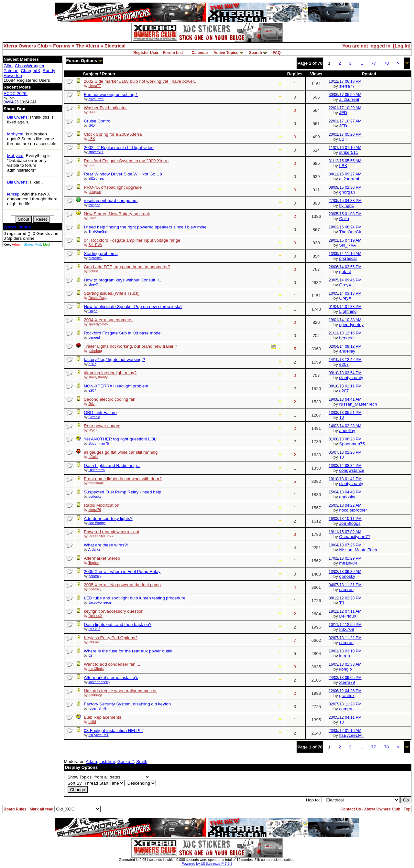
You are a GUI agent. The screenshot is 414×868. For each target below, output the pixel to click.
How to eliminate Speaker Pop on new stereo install (133, 307)
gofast (93, 271)
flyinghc (94, 205)
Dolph (93, 311)
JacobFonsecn (99, 602)
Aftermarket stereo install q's (111, 677)
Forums (62, 46)
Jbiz (91, 404)
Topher (94, 563)
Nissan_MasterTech (358, 404)
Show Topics (80, 777)
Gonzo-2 (126, 762)
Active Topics (226, 53)
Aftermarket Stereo (102, 558)
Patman (11, 71)
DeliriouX (95, 616)
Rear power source (102, 426)
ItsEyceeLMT (98, 735)
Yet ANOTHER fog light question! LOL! (121, 439)
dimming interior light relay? (110, 373)
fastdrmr (107, 762)
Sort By (75, 783)
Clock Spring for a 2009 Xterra (113, 134)
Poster (109, 74)
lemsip (13, 194)
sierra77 (95, 86)
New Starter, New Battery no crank (117, 214)
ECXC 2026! (16, 94)
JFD (92, 112)
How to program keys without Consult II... (123, 280)
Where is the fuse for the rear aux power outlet (128, 651)
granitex (347, 696)
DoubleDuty (97, 298)
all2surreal (96, 99)
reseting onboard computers (111, 201)
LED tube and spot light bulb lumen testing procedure (135, 598)
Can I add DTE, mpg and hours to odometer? (127, 267)
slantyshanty (98, 377)
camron (346, 590)
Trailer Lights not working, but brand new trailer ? (130, 346)
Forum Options (84, 61)
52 (90, 655)
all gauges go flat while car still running (121, 452)
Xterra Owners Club (26, 46)
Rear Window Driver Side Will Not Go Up (123, 174)
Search (256, 53)
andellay (347, 351)
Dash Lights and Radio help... (112, 466)
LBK (92, 139)
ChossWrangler (30, 66)
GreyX (93, 284)
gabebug (95, 351)
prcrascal (95, 258)
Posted (369, 74)
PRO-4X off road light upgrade (113, 187)
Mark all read (42, 809)
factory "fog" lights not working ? (114, 360)
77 (374, 63)
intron (345, 656)
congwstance (352, 470)
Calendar (200, 53)
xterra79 (95, 510)
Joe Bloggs (97, 523)
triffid (92, 722)
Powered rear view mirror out (111, 532)
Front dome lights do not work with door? (123, 479)
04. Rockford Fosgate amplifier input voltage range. (133, 240)
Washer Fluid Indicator (105, 108)
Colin (92, 218)
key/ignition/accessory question (114, 611)
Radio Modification (102, 505)
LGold (93, 457)
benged (94, 337)
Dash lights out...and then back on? (118, 625)
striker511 (96, 152)
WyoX (93, 430)
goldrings (95, 695)
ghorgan (95, 192)
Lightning (348, 311)
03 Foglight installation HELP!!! (113, 730)
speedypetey (98, 324)
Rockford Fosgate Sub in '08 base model (123, 333)
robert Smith (98, 708)
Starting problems (101, 254)
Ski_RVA (95, 245)
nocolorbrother (353, 510)
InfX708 (94, 629)
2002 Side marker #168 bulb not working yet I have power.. (140, 81)
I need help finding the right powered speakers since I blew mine (145, 227)
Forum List (173, 53)
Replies (295, 74)
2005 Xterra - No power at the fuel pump (122, 585)
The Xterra (87, 46)
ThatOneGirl (98, 231)
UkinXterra (96, 470)
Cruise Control (98, 121)
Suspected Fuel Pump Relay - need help (122, 492)
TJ (341, 417)
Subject (91, 74)
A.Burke (94, 549)
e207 (92, 364)
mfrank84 (348, 563)
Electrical (115, 46)
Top (407, 809)
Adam (91, 762)
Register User (146, 53)
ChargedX (30, 71)
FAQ (277, 53)
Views (316, 74)
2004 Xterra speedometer (108, 320)
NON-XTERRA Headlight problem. (117, 386)
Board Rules (15, 809)
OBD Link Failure (100, 413)
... (361, 63)
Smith (142, 762)
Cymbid (94, 417)
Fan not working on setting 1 (111, 95)
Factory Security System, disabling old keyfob (127, 704)
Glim (8, 66)
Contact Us (350, 809)
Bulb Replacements (103, 717)
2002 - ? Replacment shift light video (119, 148)
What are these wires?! (106, 545)
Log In (402, 46)
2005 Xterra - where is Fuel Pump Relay (122, 572)
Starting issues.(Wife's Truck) (112, 293)
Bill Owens (17, 117)
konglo (346, 669)
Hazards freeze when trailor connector (120, 691)
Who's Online (17, 227)
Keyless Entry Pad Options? (111, 638)
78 (386, 63)
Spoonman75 (98, 443)
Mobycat (15, 134)
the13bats (96, 483)
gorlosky (95, 496)
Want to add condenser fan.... (112, 664)
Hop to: (313, 800)
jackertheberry (99, 682)
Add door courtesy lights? (108, 519)
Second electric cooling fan (109, 399)
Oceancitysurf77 (101, 536)
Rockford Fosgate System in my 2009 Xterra (126, 161)
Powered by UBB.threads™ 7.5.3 (207, 863)
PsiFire (94, 642)
